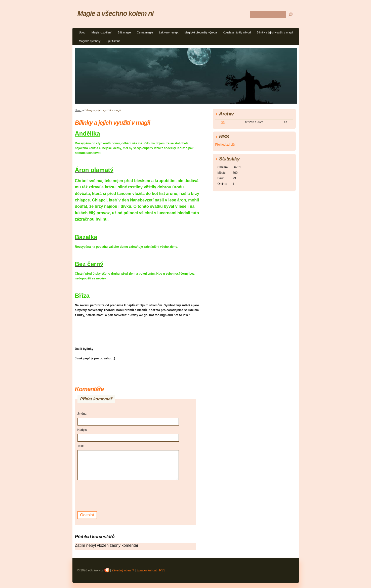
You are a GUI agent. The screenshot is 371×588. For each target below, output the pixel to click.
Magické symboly (90, 41)
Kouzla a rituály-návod (237, 32)
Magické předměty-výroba (201, 32)
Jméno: (82, 414)
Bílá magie (124, 32)
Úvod (82, 32)
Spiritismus (113, 41)
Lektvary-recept (169, 32)
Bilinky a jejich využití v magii (275, 32)
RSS (162, 570)
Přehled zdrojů (225, 145)
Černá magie (145, 32)
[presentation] (116, 495)
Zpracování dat (147, 570)
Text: (81, 446)
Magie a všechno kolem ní (116, 13)
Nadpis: (83, 430)
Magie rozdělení (102, 32)
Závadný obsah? (123, 570)
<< (223, 122)
